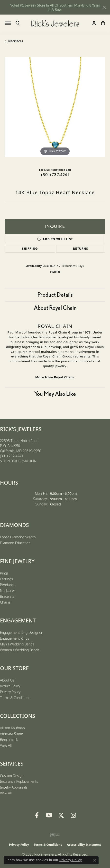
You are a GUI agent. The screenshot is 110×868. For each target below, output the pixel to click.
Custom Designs (13, 776)
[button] (18, 23)
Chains (5, 602)
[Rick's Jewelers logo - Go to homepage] (55, 23)
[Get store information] (18, 461)
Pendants (7, 585)
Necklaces (16, 41)
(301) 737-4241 (55, 175)
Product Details (55, 295)
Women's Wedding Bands (20, 650)
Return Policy (10, 686)
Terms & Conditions (15, 698)
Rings (4, 573)
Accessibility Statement (84, 845)
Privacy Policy (10, 692)
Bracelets (7, 596)
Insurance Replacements (19, 781)
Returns (81, 249)
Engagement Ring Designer (21, 632)
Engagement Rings (15, 638)
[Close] (104, 7)
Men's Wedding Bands (17, 644)
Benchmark (9, 740)
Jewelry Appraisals (14, 787)
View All (6, 745)
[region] (55, 107)
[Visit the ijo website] (55, 835)
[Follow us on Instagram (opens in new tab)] (73, 815)
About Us (7, 680)
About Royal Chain (55, 308)
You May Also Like (55, 394)
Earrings (6, 579)
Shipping (30, 249)
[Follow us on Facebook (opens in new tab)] (37, 815)
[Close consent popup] (95, 860)
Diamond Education (15, 543)
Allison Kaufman (12, 728)
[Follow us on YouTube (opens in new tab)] (49, 815)
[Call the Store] (12, 456)
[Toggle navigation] (8, 23)
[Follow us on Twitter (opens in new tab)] (61, 815)
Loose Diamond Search (18, 537)
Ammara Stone (11, 734)
